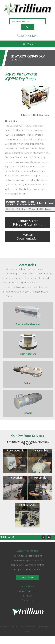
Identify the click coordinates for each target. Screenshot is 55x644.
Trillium (27, 9)
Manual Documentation (27, 236)
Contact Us (27, 600)
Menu (27, 44)
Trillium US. (13, 627)
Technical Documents (27, 591)
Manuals (27, 596)
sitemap (27, 631)
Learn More (27, 577)
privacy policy (45, 627)
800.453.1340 (29, 36)
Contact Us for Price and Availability (28, 222)
